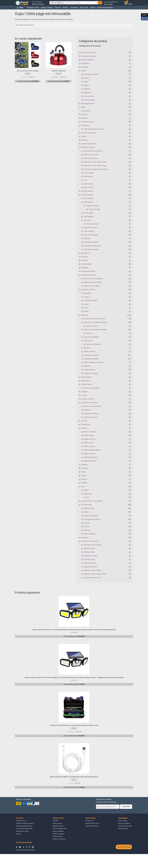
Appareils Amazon (87, 60)
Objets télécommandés (92, 388)
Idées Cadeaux (86, 377)
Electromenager (87, 264)
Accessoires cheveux (91, 74)
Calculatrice (88, 293)
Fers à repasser (89, 231)
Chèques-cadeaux (87, 191)
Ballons (86, 490)
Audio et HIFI (88, 341)
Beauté (84, 71)
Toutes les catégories (57, 3)
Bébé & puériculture (88, 104)
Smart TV (87, 527)
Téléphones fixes (90, 370)
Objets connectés (90, 352)
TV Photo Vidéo (87, 505)
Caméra (86, 512)
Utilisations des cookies (22, 831)
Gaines (86, 82)
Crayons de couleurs (91, 300)
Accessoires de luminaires (93, 406)
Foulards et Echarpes (88, 271)
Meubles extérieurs (93, 206)
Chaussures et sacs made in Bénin (95, 162)
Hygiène (87, 85)
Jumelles (85, 392)
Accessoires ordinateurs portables (95, 330)
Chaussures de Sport (91, 158)
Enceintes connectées (94, 344)
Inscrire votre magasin (124, 823)
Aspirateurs (85, 63)
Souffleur (84, 483)
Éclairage (84, 257)
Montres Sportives (90, 461)
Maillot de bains (89, 548)
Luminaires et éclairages (90, 403)
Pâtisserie (87, 238)
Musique (84, 465)
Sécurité (87, 523)
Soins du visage (89, 100)
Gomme (86, 304)
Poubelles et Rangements (92, 246)
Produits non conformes (59, 839)
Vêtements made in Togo (92, 578)
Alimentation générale (89, 56)
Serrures (84, 479)
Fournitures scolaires (88, 290)
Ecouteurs (87, 348)
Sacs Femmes (89, 184)
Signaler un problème (58, 831)
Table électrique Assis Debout (94, 129)
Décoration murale (92, 224)
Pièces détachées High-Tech (93, 362)
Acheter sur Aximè (57, 823)
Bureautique (85, 125)
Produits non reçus (58, 836)
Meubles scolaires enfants (93, 282)
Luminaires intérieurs (91, 417)
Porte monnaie (89, 173)
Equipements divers (91, 227)
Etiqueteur (85, 268)
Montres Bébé (89, 435)
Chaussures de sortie (91, 155)
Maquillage (88, 93)
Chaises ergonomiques (89, 144)
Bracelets (87, 111)
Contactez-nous (90, 821)
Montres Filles (89, 443)
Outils (83, 472)
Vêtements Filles (90, 559)
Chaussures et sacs (88, 147)
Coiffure (87, 78)
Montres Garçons (90, 446)
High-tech (58, 8)
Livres (86, 308)
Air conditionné (89, 198)
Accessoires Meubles (89, 53)
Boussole (85, 118)
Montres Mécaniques (91, 457)
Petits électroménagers (105, 8)
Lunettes (84, 421)
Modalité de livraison (58, 826)
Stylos (86, 311)
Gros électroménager (91, 235)
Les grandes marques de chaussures (96, 169)
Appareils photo (89, 508)
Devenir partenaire (123, 829)
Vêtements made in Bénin (92, 570)
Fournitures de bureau (89, 275)
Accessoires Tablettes (91, 337)
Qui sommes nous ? (21, 821)
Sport (83, 486)
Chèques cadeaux (47, 8)
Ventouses (85, 538)
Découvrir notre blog (124, 847)
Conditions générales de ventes (24, 826)
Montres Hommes (90, 454)
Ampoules (87, 410)
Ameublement (88, 202)
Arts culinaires (89, 217)
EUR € (144, 15)
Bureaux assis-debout (89, 133)
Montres (66, 8)
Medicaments (86, 424)
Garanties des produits (59, 834)
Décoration (87, 220)
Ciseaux (87, 297)
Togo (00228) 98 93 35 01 (92, 826)
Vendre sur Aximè (123, 821)
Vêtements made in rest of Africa (95, 574)
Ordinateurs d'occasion (91, 355)
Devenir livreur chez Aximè (125, 826)
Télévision (87, 530)
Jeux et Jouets (86, 384)
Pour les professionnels (92, 519)
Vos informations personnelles (24, 829)
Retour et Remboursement (60, 829)
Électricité (85, 260)
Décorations (85, 253)
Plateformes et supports (92, 286)
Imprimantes (86, 381)
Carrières (18, 834)
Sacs (86, 180)
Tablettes (87, 366)
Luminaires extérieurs (91, 414)
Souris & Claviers (92, 326)
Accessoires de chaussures (93, 151)
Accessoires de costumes (93, 545)
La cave (84, 395)
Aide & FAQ (55, 821)
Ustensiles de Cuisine (91, 249)
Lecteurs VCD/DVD (88, 399)
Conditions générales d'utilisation (25, 823)
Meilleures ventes (33, 8)
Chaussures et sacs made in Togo (95, 165)
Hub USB (89, 333)
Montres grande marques (92, 450)
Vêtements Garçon (90, 563)
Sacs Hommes (89, 187)
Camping (84, 140)
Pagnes (93, 8)
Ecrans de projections (91, 516)
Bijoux (83, 107)
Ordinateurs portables (91, 359)
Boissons (85, 114)
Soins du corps (89, 96)
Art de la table (88, 213)
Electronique (88, 494)
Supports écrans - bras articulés (92, 501)
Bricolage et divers (88, 122)
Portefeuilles (88, 176)
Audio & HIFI (84, 8)
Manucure (87, 89)
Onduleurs (85, 468)
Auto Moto (85, 67)
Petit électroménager (91, 242)
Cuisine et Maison (87, 195)
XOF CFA (144, 19)
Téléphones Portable (91, 373)
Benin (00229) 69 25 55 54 (92, 823)
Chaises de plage (95, 209)
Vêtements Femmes (91, 556)
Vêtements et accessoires (90, 541)
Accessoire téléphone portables (95, 319)
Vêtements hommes (91, 567)
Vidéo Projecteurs (90, 534)
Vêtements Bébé (89, 552)
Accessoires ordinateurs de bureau (95, 322)
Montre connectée (90, 432)
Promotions (74, 8)
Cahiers (84, 136)
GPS (88, 497)
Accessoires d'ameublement (93, 279)
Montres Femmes (90, 439)
